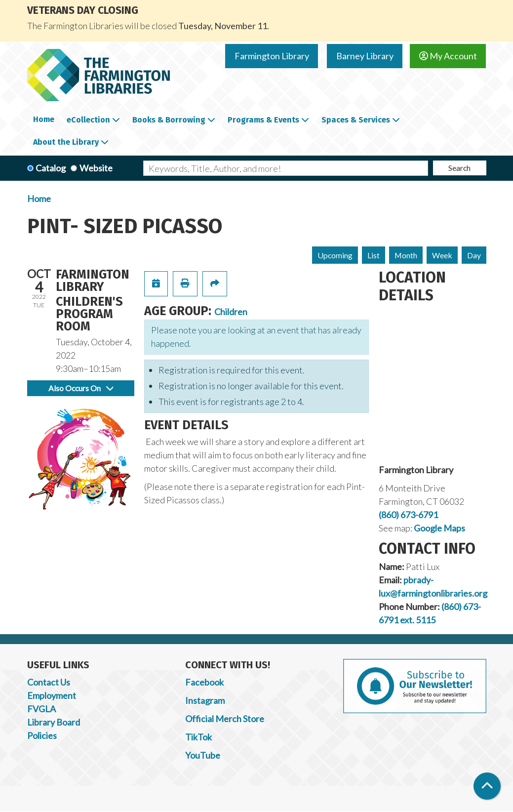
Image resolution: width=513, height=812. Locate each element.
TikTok (198, 737)
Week (442, 255)
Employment (52, 695)
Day (474, 255)
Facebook (204, 682)
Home (39, 199)
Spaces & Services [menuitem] (356, 120)
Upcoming (335, 255)
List (374, 255)
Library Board (54, 722)
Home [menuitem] (44, 119)
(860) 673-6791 (408, 515)
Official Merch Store (225, 719)
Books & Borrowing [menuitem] (169, 120)
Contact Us (49, 682)
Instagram (205, 700)
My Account (448, 56)
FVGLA (41, 709)
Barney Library (365, 56)
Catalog (51, 168)
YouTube (203, 755)
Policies (42, 735)
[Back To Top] (487, 786)
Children (231, 312)
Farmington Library (272, 56)
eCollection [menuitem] (88, 120)
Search (459, 168)
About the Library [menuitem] (66, 142)
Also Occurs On (81, 388)
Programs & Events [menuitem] (263, 120)
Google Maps (439, 528)
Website (96, 168)
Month (406, 255)
